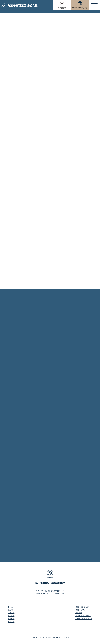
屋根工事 (11, 622)
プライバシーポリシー (84, 619)
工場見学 (11, 619)
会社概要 (11, 613)
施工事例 (11, 616)
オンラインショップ (83, 616)
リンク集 (79, 613)
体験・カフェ (80, 610)
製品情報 (11, 610)
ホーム (10, 607)
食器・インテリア (82, 607)
